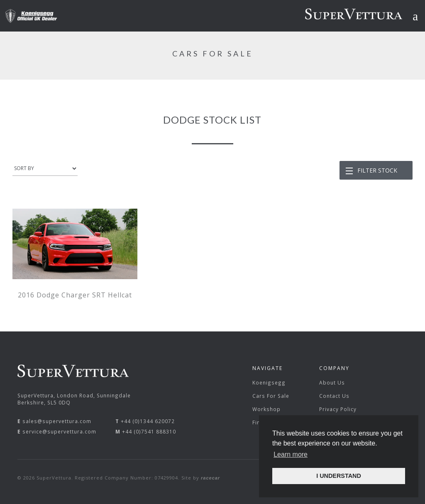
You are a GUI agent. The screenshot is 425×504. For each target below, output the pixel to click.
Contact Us (334, 396)
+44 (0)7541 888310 (149, 431)
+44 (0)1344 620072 (148, 421)
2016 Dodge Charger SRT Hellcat (75, 295)
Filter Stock (377, 170)
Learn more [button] (291, 454)
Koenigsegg (269, 382)
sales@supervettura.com (57, 421)
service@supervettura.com (59, 431)
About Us (332, 382)
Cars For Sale (271, 396)
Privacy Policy (338, 409)
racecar (210, 478)
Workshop (266, 409)
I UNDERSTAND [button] (339, 476)
